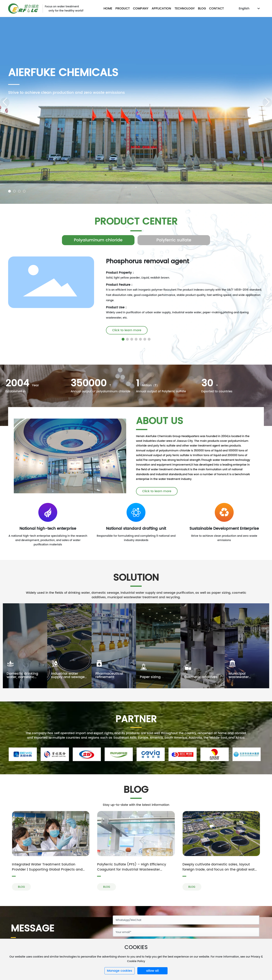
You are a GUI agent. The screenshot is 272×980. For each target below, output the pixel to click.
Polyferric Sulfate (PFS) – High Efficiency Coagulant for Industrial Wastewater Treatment (132, 870)
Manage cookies (120, 971)
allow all (152, 971)
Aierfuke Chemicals (63, 73)
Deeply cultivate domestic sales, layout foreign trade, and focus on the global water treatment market (220, 870)
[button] (9, 191)
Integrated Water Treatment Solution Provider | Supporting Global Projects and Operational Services (47, 870)
